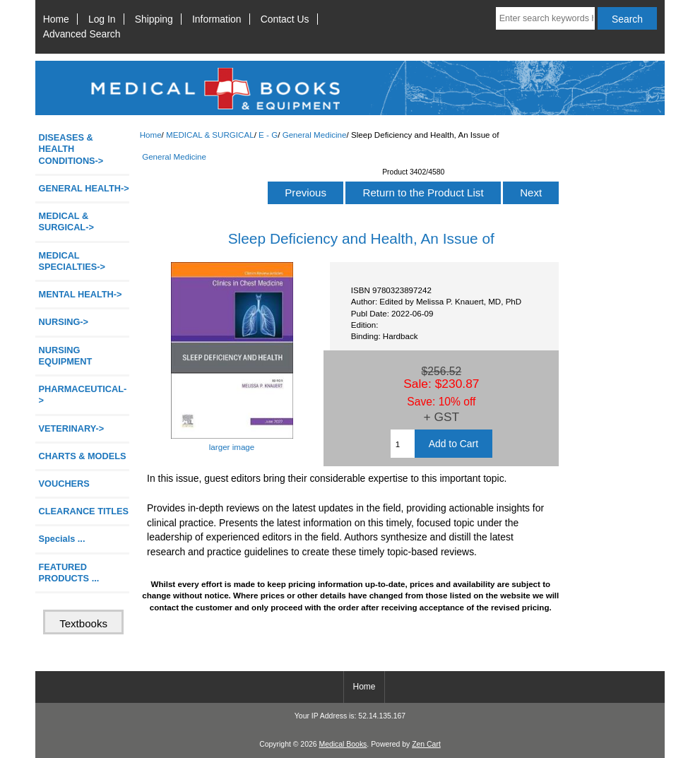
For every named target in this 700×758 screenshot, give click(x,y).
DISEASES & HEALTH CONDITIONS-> (71, 149)
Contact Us (285, 19)
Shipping (154, 19)
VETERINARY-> (72, 428)
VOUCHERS (64, 484)
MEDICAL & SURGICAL (210, 135)
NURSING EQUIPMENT (66, 356)
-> (66, 221)
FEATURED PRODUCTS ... (69, 573)
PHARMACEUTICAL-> (83, 395)
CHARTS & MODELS (83, 456)
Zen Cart (426, 744)
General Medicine (315, 135)
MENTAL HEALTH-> (81, 294)
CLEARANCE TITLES (84, 511)
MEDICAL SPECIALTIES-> (72, 261)
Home (56, 19)
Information (217, 19)
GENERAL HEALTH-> (84, 188)
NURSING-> (64, 322)
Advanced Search (82, 34)
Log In (102, 19)
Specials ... (62, 539)
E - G (268, 135)
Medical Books (343, 744)
